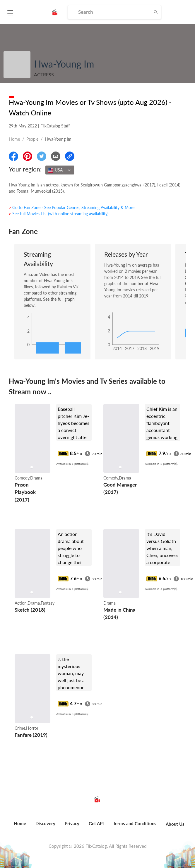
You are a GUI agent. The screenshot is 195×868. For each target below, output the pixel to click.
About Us (175, 824)
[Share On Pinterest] (28, 156)
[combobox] (60, 170)
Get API (96, 823)
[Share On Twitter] (42, 156)
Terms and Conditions (135, 823)
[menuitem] (20, 827)
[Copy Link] (70, 156)
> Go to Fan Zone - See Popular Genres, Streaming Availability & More (72, 207)
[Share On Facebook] (13, 156)
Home (14, 139)
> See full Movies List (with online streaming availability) (59, 214)
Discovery (45, 823)
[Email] (56, 156)
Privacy (72, 823)
